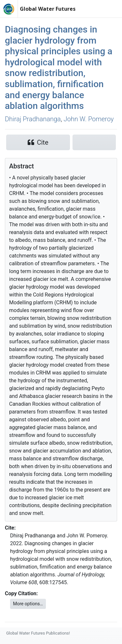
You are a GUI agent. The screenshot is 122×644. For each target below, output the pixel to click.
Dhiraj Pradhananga (33, 119)
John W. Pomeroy (88, 119)
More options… (28, 604)
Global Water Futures (48, 9)
